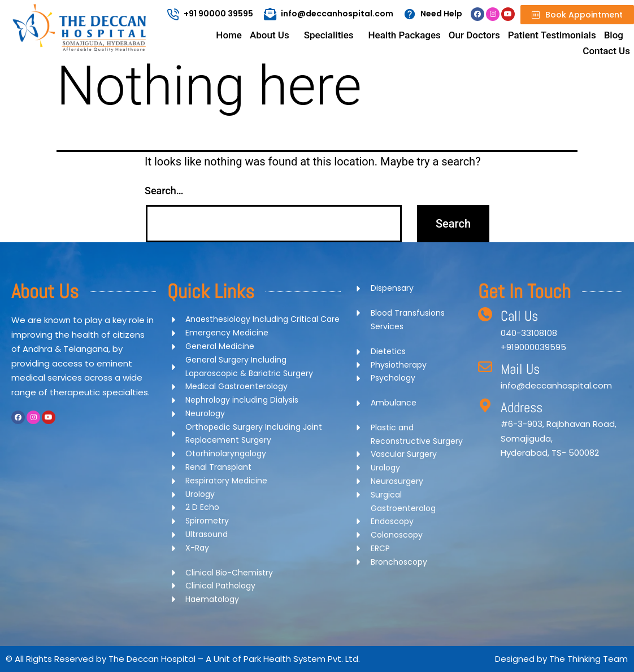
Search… (164, 191)
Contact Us (606, 51)
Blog (614, 35)
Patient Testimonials (552, 35)
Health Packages (405, 35)
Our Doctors (474, 35)
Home (229, 35)
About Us (270, 35)
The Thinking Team (589, 659)
